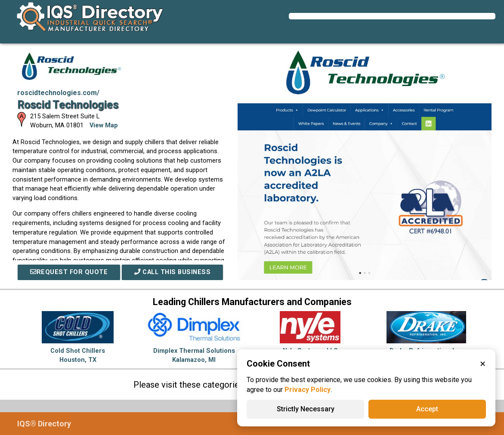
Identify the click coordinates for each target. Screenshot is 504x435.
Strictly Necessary (306, 409)
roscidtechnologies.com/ (58, 93)
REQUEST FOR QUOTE (69, 272)
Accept (427, 409)
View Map (104, 125)
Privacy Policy (308, 390)
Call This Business (172, 272)
